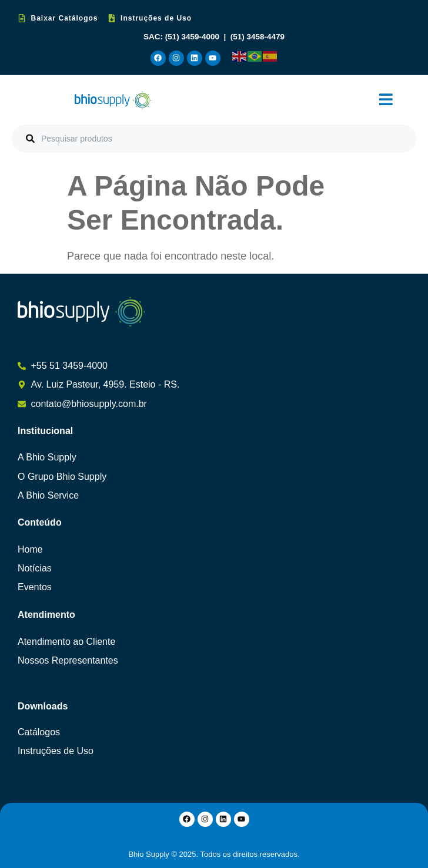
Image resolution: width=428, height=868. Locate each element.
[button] (386, 100)
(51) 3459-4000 (193, 37)
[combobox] (214, 139)
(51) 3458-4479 (258, 37)
